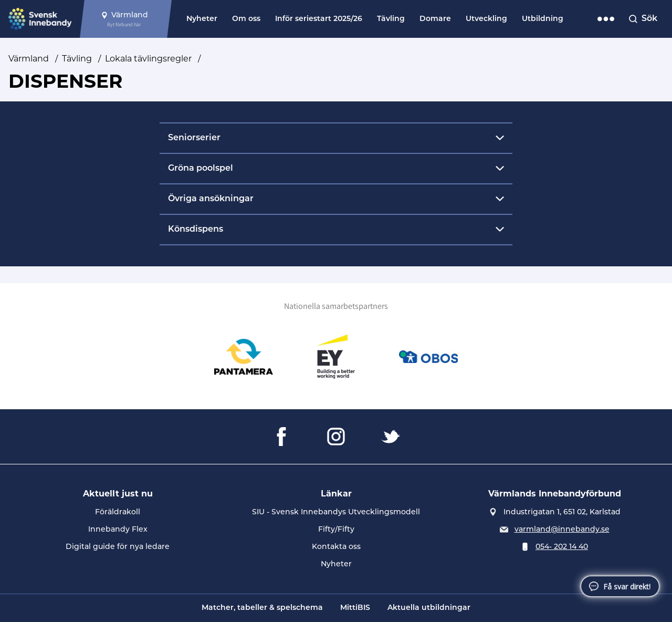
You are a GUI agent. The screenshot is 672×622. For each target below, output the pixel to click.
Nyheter (202, 19)
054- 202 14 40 (562, 546)
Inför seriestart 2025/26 (319, 19)
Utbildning (543, 19)
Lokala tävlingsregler (148, 59)
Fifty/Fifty (336, 529)
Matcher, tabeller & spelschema (262, 608)
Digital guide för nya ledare (118, 546)
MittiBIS (355, 608)
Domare (435, 19)
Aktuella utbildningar (429, 608)
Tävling (391, 19)
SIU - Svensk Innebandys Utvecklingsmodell (336, 512)
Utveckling (486, 19)
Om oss (246, 19)
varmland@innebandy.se (562, 529)
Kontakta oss (336, 546)
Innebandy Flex (118, 529)
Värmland (29, 59)
